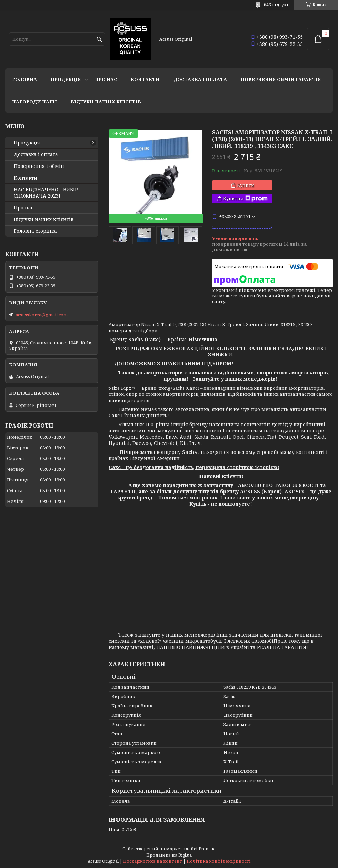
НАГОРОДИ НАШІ (34, 102)
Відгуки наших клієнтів (106, 102)
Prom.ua (207, 849)
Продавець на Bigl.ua (169, 855)
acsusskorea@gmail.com (42, 315)
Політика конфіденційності (219, 861)
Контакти (145, 79)
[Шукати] (99, 40)
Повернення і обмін (39, 166)
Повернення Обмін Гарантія (281, 79)
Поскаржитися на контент (153, 861)
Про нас (106, 79)
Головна (24, 79)
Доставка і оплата (200, 79)
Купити (246, 185)
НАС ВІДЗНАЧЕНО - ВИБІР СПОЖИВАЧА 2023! (46, 193)
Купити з (245, 198)
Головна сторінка (35, 231)
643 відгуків (277, 5)
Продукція (66, 79)
